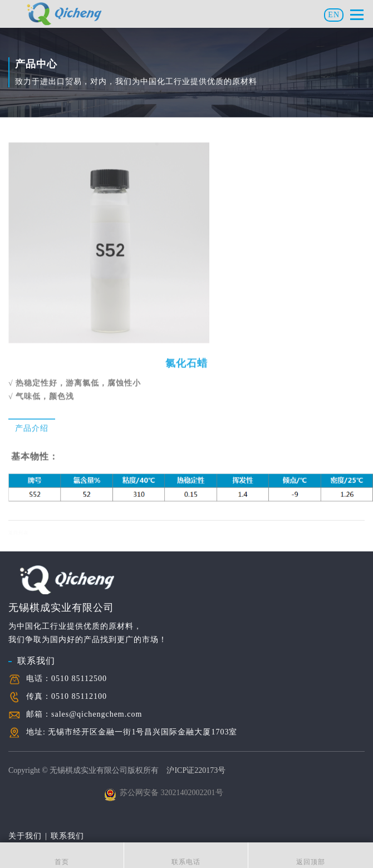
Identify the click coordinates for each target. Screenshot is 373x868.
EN (334, 15)
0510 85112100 (79, 696)
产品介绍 (32, 428)
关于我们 (25, 836)
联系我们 (36, 661)
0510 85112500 (79, 679)
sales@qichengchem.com (97, 714)
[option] (109, 250)
